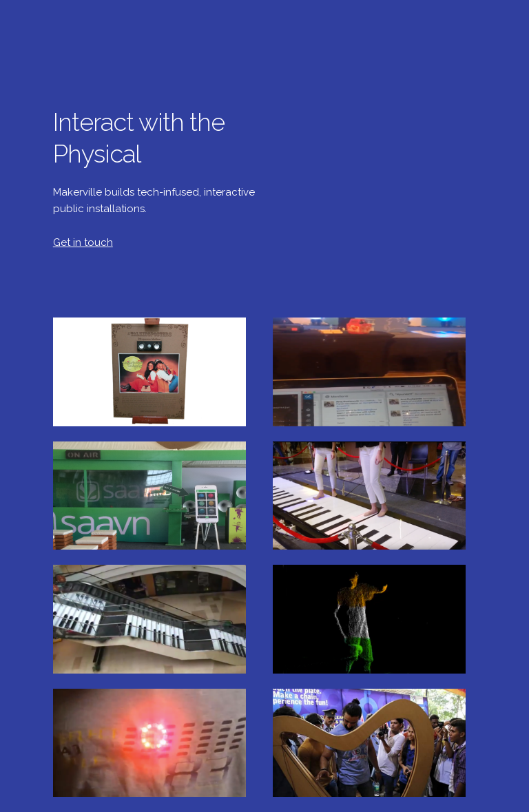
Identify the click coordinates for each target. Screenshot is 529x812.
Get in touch (83, 242)
